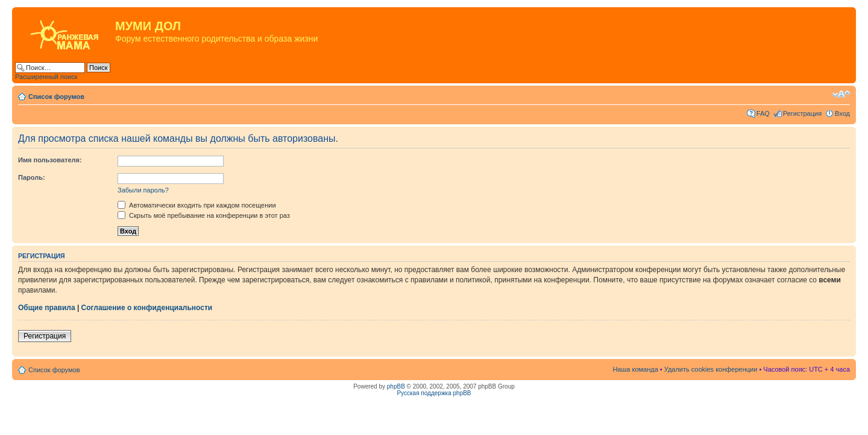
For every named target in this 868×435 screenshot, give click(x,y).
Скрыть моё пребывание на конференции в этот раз (204, 215)
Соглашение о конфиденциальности (147, 308)
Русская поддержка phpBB (434, 393)
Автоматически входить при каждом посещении (197, 205)
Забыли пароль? (143, 190)
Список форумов (56, 97)
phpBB (396, 386)
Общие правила (47, 308)
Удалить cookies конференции (711, 369)
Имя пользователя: (50, 160)
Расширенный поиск (46, 77)
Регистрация (802, 113)
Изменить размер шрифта (841, 94)
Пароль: (32, 177)
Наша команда (635, 369)
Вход (842, 113)
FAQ (763, 113)
